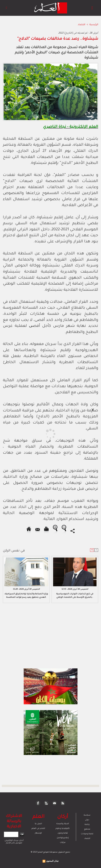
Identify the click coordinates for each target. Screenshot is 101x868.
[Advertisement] (32, 434)
